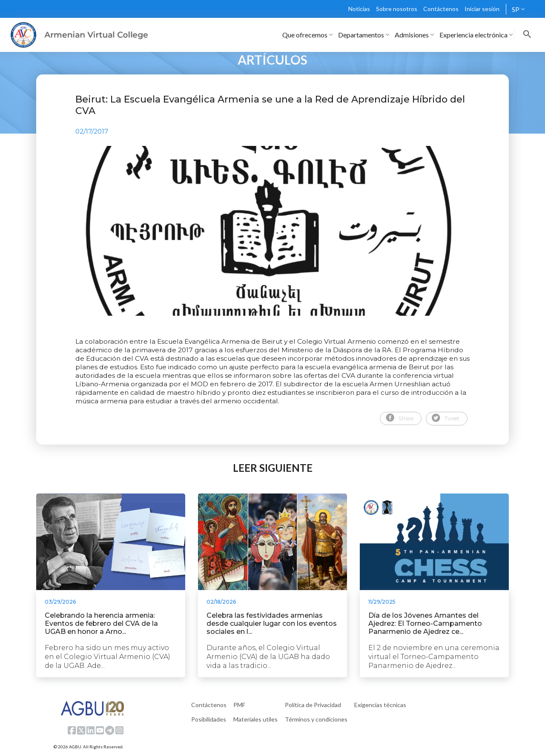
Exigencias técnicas (380, 705)
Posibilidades (209, 719)
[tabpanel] (272, 231)
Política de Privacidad (313, 705)
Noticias (359, 9)
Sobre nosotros (397, 9)
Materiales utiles (255, 719)
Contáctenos (441, 9)
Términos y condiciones (316, 719)
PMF (239, 705)
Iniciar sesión (482, 9)
